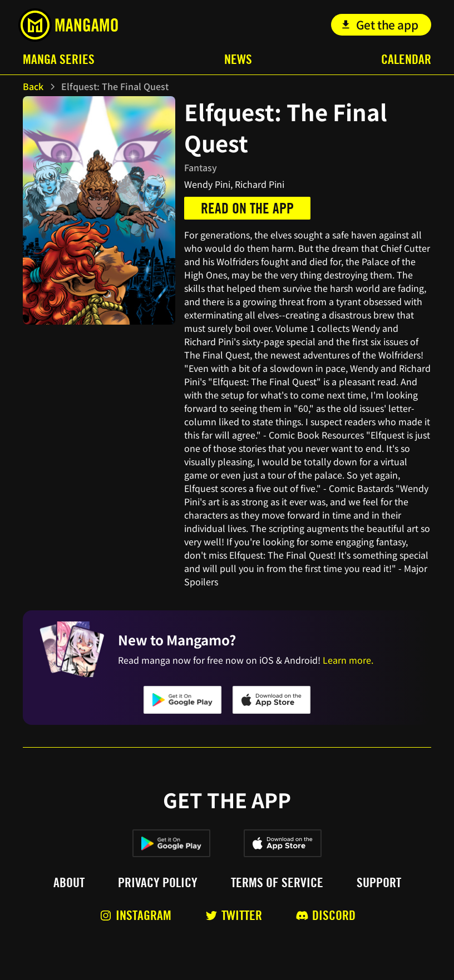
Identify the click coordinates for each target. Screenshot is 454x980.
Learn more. (348, 660)
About (69, 883)
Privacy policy (158, 883)
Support (379, 883)
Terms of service (277, 883)
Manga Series (59, 59)
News (238, 59)
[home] (68, 25)
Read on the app (247, 208)
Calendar (406, 59)
